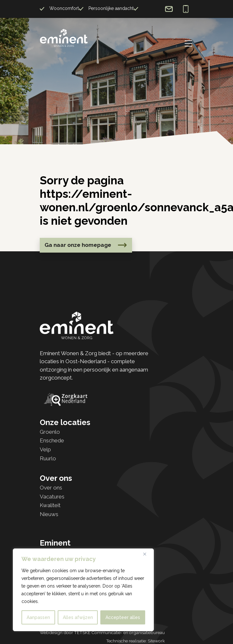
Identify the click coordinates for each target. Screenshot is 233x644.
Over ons (51, 488)
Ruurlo (48, 458)
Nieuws (49, 514)
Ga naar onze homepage (78, 245)
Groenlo (50, 432)
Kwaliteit (50, 505)
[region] (83, 590)
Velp (45, 449)
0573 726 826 (186, 9)
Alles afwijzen (78, 617)
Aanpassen (38, 617)
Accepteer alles (123, 617)
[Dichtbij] (147, 554)
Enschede (52, 440)
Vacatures (52, 497)
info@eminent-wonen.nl (169, 9)
